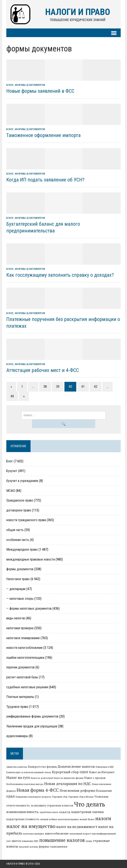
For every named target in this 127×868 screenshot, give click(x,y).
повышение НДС (30, 841)
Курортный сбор (65, 772)
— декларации (16, 589)
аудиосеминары (17, 736)
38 (45, 387)
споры (89, 841)
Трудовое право (17, 707)
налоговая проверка (20, 628)
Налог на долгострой (42, 778)
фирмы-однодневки (53, 847)
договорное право (19, 510)
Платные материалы (20, 697)
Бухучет (12, 471)
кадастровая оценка (87, 812)
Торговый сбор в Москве (81, 797)
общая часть (15, 530)
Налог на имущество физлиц (69, 778)
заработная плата (49, 812)
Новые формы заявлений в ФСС (40, 91)
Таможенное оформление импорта (43, 135)
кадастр (65, 812)
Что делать (90, 804)
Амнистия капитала (17, 767)
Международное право (22, 549)
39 (58, 387)
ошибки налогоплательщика (25, 658)
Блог (10, 85)
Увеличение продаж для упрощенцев (32, 726)
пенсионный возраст (80, 834)
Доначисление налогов (76, 766)
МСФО (11, 491)
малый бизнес (87, 819)
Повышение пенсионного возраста (33, 797)
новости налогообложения (24, 648)
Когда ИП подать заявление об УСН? (45, 180)
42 (96, 387)
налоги (103, 818)
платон (16, 841)
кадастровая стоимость (23, 819)
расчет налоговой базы (22, 677)
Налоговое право (18, 579)
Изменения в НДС (105, 767)
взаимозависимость (22, 812)
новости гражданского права (26, 520)
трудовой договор (28, 847)
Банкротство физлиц (42, 767)
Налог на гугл (18, 777)
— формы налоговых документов (29, 608)
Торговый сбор (60, 797)
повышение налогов (62, 840)
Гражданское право (20, 500)
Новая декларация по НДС (68, 784)
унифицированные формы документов (32, 716)
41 (83, 387)
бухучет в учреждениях (22, 481)
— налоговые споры (20, 599)
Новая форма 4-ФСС (38, 790)
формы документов (30, 85)
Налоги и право (16, 864)
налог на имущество (31, 826)
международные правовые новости (31, 559)
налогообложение (57, 833)
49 (12, 396)
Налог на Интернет (102, 772)
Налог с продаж (95, 778)
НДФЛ (84, 772)
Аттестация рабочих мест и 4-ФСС (43, 370)
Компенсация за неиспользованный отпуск (29, 772)
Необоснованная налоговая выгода (25, 784)
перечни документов (20, 667)
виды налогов (16, 618)
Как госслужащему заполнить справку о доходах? (60, 275)
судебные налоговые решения (27, 687)
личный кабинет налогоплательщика (60, 819)
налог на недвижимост (77, 827)
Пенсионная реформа (77, 790)
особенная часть (18, 540)
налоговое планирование (23, 638)
